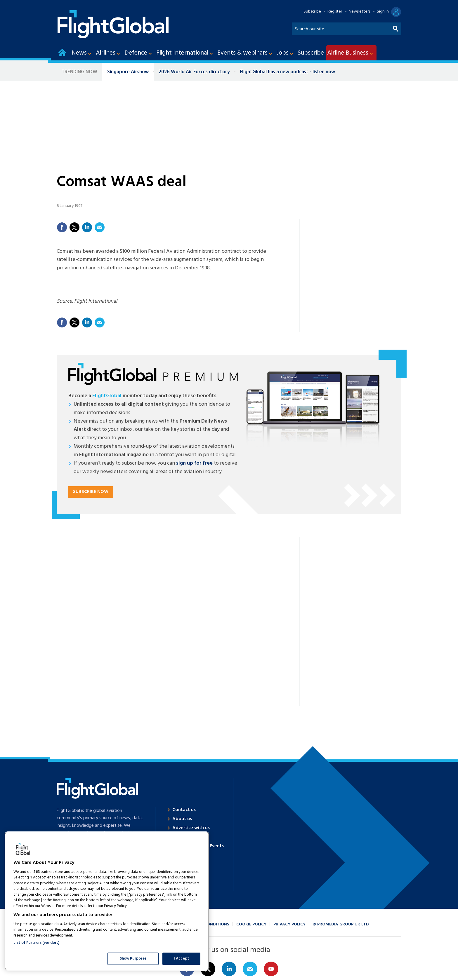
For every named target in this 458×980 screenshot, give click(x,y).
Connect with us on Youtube (271, 969)
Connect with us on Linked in (229, 969)
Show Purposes (133, 959)
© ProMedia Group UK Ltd (341, 924)
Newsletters (360, 12)
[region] (107, 901)
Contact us (184, 810)
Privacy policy (289, 924)
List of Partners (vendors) (36, 943)
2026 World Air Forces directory (194, 72)
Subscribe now (91, 492)
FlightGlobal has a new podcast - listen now (287, 72)
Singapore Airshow (128, 72)
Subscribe (312, 12)
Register (335, 12)
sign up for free (194, 463)
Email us (250, 969)
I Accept (181, 959)
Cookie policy (251, 924)
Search (396, 28)
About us (182, 819)
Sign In (383, 12)
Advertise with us (191, 828)
